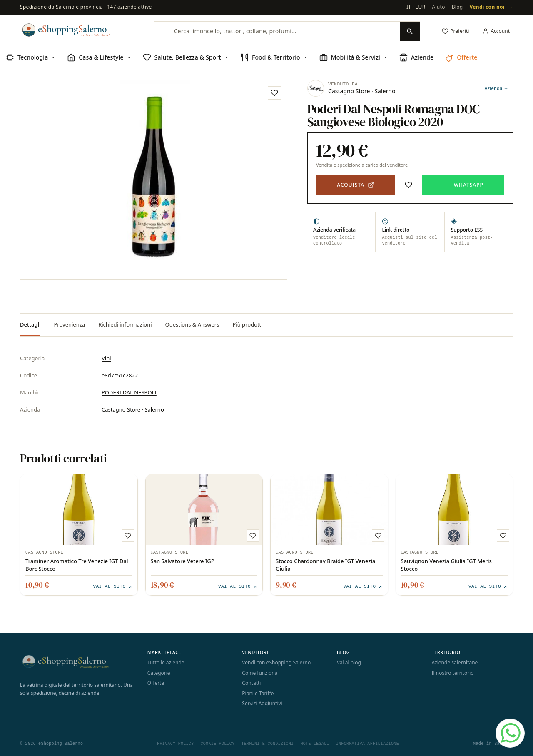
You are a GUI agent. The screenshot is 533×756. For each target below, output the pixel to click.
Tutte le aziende (166, 662)
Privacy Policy (175, 743)
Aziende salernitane (455, 662)
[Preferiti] (455, 31)
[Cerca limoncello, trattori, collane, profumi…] (277, 31)
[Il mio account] (496, 31)
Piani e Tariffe (258, 692)
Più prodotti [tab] (247, 324)
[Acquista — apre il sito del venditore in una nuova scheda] (356, 185)
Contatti (251, 682)
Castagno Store (44, 553)
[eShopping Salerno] (77, 30)
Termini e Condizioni (267, 743)
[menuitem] (31, 58)
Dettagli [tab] (30, 324)
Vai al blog (349, 662)
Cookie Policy (217, 743)
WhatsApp (469, 185)
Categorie (159, 672)
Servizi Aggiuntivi (262, 702)
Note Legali (315, 743)
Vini (106, 358)
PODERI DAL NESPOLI (129, 392)
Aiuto (438, 7)
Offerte (156, 682)
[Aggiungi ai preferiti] (274, 93)
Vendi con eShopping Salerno (276, 662)
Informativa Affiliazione (367, 743)
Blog (457, 7)
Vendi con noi (491, 7)
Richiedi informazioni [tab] (125, 324)
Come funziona (260, 672)
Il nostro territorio (452, 672)
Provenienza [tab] (69, 324)
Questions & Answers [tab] (192, 324)
